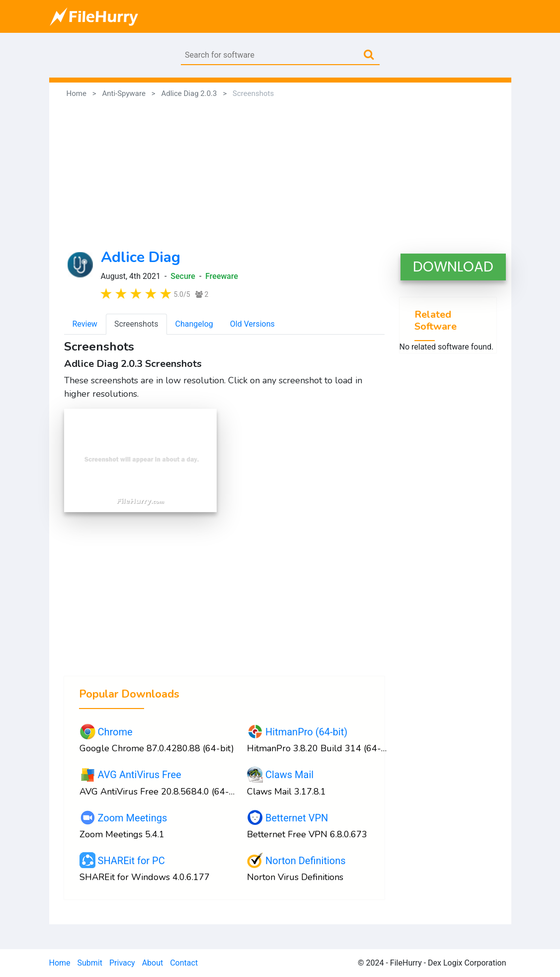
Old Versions (252, 324)
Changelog (194, 324)
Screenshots (136, 324)
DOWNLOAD (453, 267)
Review (85, 324)
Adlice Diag (141, 257)
